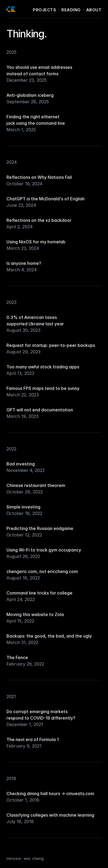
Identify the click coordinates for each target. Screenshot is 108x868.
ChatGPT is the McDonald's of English (46, 199)
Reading (71, 10)
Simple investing (23, 507)
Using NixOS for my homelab (36, 242)
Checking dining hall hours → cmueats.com (50, 794)
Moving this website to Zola (35, 614)
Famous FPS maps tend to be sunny (43, 388)
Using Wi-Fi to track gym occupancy (44, 550)
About (94, 10)
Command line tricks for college (39, 593)
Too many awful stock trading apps (43, 367)
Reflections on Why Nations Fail (39, 177)
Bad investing (21, 464)
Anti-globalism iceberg (30, 95)
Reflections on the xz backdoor (39, 220)
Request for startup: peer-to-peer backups (51, 345)
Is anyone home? (24, 263)
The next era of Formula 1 (33, 739)
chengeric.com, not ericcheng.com (42, 571)
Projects (44, 10)
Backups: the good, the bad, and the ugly (49, 636)
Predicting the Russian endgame (40, 528)
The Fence (17, 657)
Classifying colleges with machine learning (50, 815)
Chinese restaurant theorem (36, 485)
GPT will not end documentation (40, 410)
